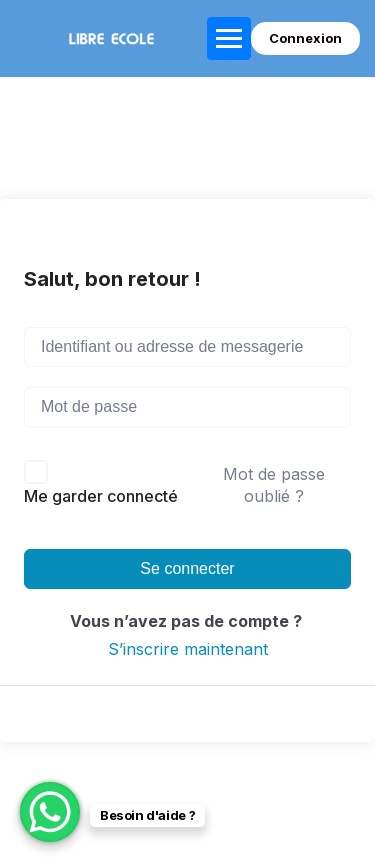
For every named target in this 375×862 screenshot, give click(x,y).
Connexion (305, 38)
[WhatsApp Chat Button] (50, 812)
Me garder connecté (101, 496)
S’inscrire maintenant (188, 649)
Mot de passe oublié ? (274, 485)
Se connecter (187, 568)
